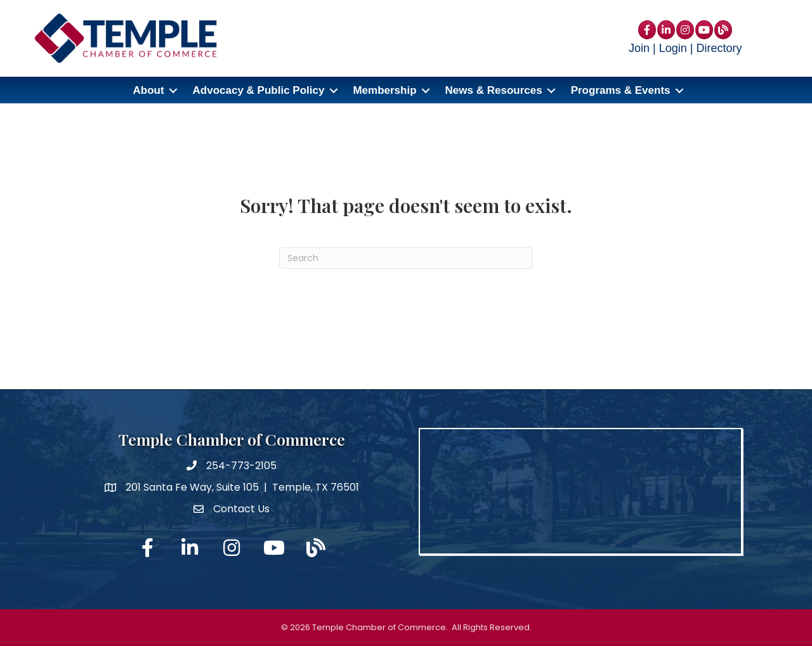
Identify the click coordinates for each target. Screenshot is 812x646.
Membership (384, 90)
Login (673, 48)
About (148, 90)
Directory (719, 48)
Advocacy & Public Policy (259, 90)
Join (639, 48)
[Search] (406, 258)
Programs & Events (621, 90)
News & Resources (494, 90)
